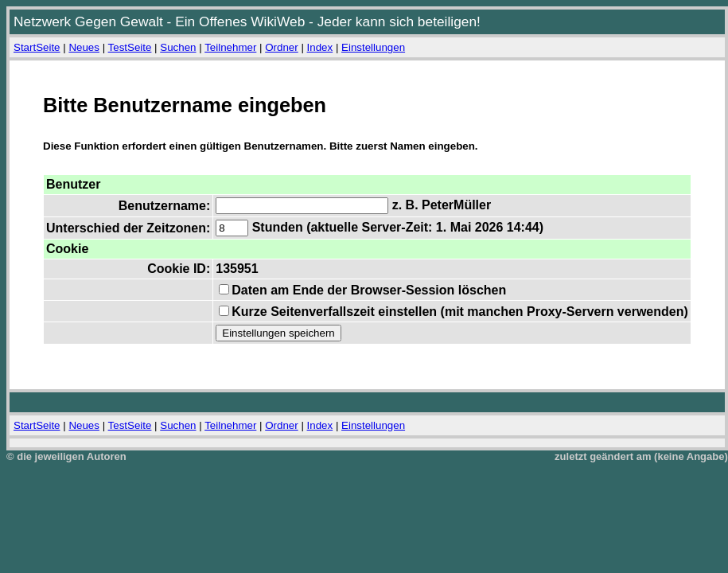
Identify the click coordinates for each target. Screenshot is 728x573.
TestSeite (130, 47)
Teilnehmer (230, 47)
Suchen (178, 47)
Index (320, 47)
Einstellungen (373, 47)
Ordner (281, 47)
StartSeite (37, 47)
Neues (84, 47)
